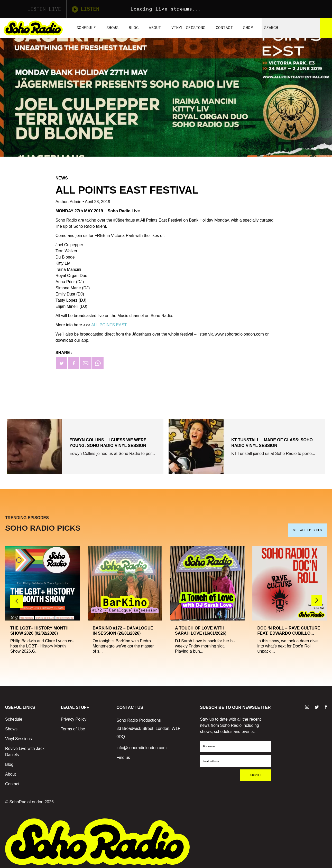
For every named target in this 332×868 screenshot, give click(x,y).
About (155, 28)
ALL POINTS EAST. (109, 325)
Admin (76, 202)
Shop (248, 28)
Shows (113, 28)
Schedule (86, 28)
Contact (224, 28)
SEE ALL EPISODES (307, 528)
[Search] (326, 28)
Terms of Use (73, 727)
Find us (123, 756)
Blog (134, 28)
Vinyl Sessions (188, 28)
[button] (317, 598)
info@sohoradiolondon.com (141, 746)
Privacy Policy (74, 717)
